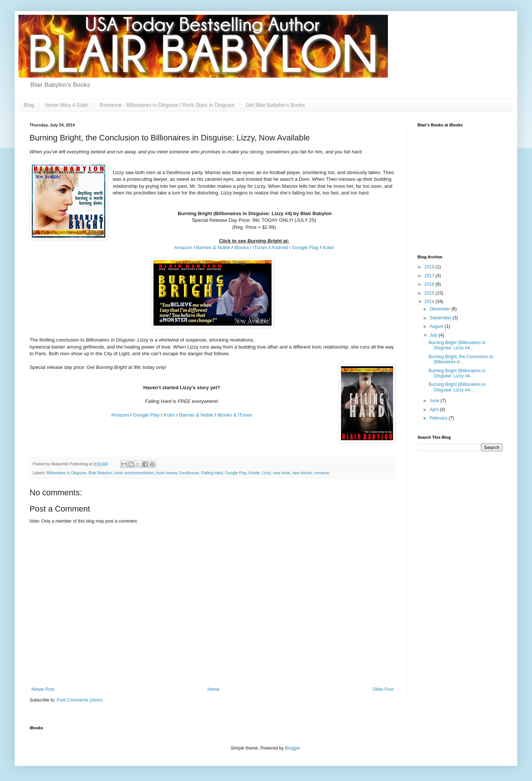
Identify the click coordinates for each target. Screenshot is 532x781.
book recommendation (134, 473)
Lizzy (266, 473)
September (441, 318)
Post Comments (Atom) (80, 700)
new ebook (302, 473)
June (435, 401)
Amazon (183, 247)
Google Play (146, 415)
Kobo (328, 247)
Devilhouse (189, 473)
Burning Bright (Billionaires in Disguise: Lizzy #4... (457, 345)
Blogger (292, 748)
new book (282, 473)
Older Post (383, 689)
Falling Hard (212, 473)
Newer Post (43, 689)
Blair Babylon (100, 473)
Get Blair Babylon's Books (275, 105)
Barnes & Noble (213, 247)
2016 (430, 284)
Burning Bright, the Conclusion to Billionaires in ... (461, 359)
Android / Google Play (295, 247)
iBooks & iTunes (235, 415)
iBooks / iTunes (251, 247)
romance (321, 473)
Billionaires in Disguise (66, 473)
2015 (430, 293)
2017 (430, 276)
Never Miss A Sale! (67, 105)
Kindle (254, 473)
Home (214, 689)
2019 (430, 267)
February (439, 418)
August (437, 326)
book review (166, 473)
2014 (430, 302)
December (441, 309)
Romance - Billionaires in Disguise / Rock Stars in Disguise (167, 105)
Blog (29, 105)
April (435, 410)
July (434, 335)
